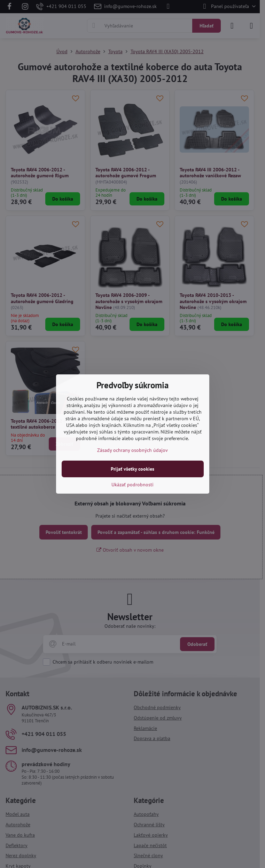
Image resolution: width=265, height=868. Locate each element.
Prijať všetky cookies (132, 469)
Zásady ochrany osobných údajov (132, 450)
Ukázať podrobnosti (132, 485)
